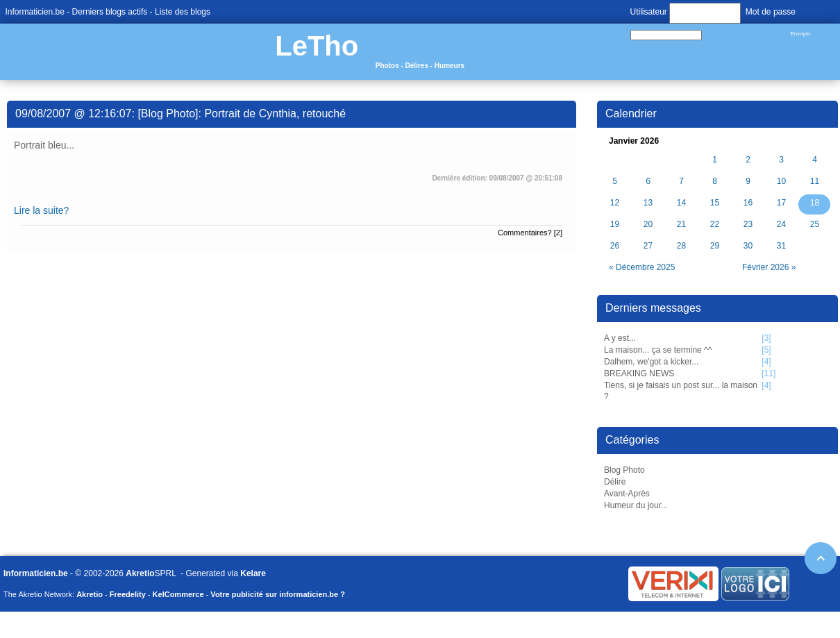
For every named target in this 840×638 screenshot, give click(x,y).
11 (815, 182)
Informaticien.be (35, 12)
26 (615, 246)
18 (815, 203)
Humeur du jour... (636, 505)
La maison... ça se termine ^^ (658, 350)
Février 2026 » (769, 267)
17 (781, 203)
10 (781, 182)
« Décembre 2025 (642, 267)
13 (648, 203)
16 (748, 203)
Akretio (140, 573)
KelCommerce (178, 594)
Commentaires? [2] (530, 233)
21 (681, 225)
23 (748, 225)
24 (781, 225)
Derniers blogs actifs (110, 12)
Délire (615, 482)
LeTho (317, 46)
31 (781, 246)
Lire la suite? (41, 210)
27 (648, 246)
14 (681, 203)
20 (648, 225)
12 (615, 203)
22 (715, 225)
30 (748, 246)
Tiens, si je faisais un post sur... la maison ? (681, 391)
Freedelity (128, 594)
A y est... (620, 338)
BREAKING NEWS (639, 373)
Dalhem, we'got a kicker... (651, 362)
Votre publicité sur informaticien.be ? (278, 594)
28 (681, 246)
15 (715, 203)
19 (615, 225)
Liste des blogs (183, 12)
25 (815, 225)
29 (715, 246)
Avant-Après (627, 494)
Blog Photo (624, 470)
